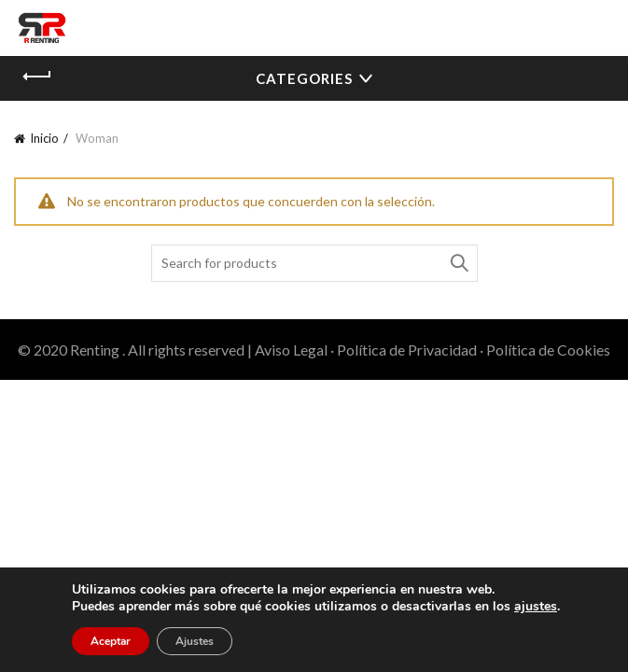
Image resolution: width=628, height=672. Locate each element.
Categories (304, 78)
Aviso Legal (291, 350)
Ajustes (195, 641)
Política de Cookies (548, 350)
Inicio (44, 138)
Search (459, 263)
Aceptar (111, 641)
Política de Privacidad (407, 350)
